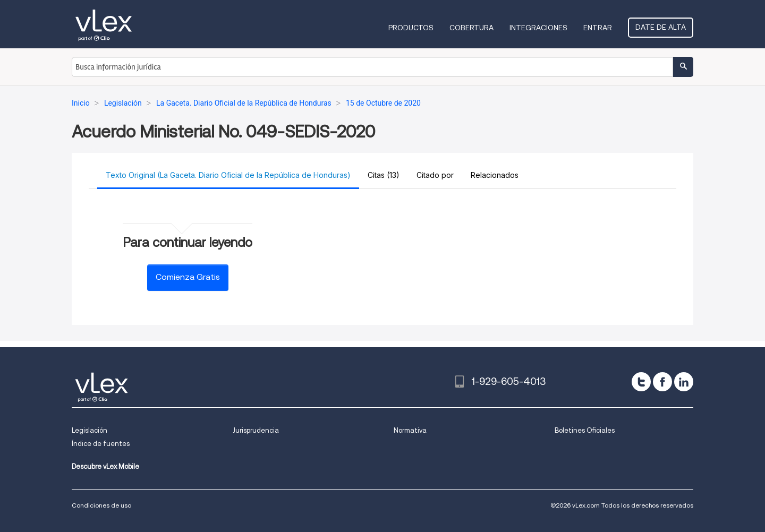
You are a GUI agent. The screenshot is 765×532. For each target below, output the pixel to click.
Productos (411, 28)
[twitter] (641, 382)
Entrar (598, 28)
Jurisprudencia (256, 430)
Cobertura (471, 28)
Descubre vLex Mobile (105, 466)
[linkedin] (684, 382)
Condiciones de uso (101, 505)
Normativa (410, 430)
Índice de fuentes (101, 444)
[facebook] (662, 382)
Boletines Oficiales (585, 430)
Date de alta (661, 27)
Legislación (90, 430)
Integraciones (538, 28)
